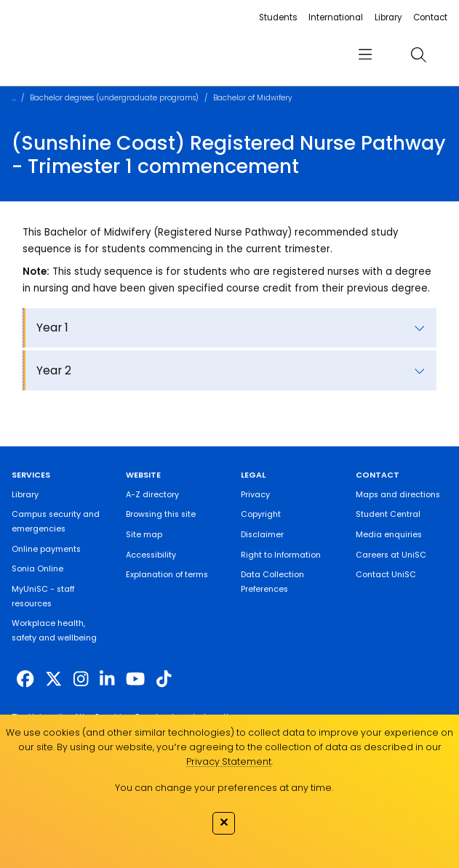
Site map (144, 535)
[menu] (366, 55)
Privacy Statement (229, 761)
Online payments (46, 549)
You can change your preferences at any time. (224, 788)
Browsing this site (161, 514)
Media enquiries (389, 535)
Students (278, 17)
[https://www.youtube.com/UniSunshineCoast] (135, 679)
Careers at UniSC (391, 555)
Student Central (388, 514)
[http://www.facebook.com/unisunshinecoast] (25, 679)
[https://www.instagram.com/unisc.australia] (81, 679)
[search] (419, 55)
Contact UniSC (386, 575)
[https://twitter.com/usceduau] (53, 679)
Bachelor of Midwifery (253, 98)
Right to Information (281, 555)
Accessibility (151, 555)
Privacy (255, 495)
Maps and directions (398, 495)
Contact (430, 17)
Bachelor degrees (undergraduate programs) (114, 98)
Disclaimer (262, 535)
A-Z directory (152, 495)
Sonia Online (37, 569)
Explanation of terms (167, 575)
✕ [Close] (224, 822)
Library (388, 17)
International (336, 17)
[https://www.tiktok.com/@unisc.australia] (164, 679)
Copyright (261, 514)
